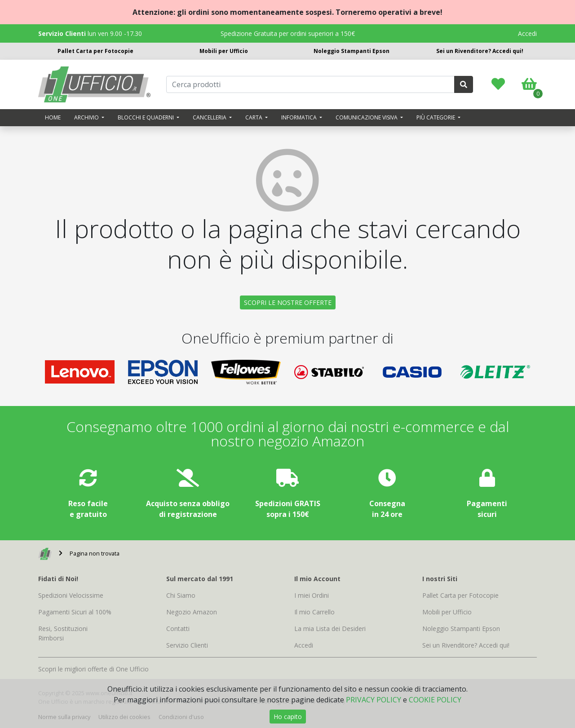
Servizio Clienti (187, 645)
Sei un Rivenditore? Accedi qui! (480, 51)
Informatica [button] (300, 117)
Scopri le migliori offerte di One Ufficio (93, 669)
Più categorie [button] (436, 117)
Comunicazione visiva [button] (367, 117)
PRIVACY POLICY (374, 700)
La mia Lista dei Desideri (330, 629)
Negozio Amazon (192, 612)
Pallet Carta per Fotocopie (95, 51)
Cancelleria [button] (210, 117)
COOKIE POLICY (435, 700)
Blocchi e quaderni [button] (146, 117)
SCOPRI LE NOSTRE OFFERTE (288, 302)
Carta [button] (254, 117)
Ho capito (288, 717)
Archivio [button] (87, 117)
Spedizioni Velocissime (71, 595)
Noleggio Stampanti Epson (352, 51)
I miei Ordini (312, 595)
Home (53, 117)
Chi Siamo (181, 595)
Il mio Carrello (314, 612)
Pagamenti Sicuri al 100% (75, 612)
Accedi (527, 33)
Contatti (178, 629)
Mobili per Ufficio (224, 51)
